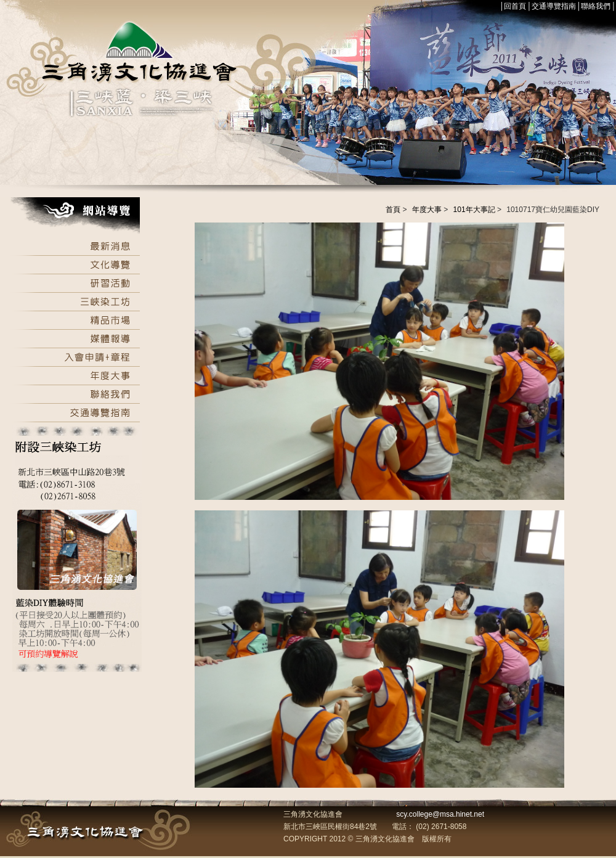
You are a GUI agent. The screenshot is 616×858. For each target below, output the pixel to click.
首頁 (393, 210)
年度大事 (427, 210)
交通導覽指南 (554, 6)
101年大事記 (474, 210)
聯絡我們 (596, 6)
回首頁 (515, 6)
